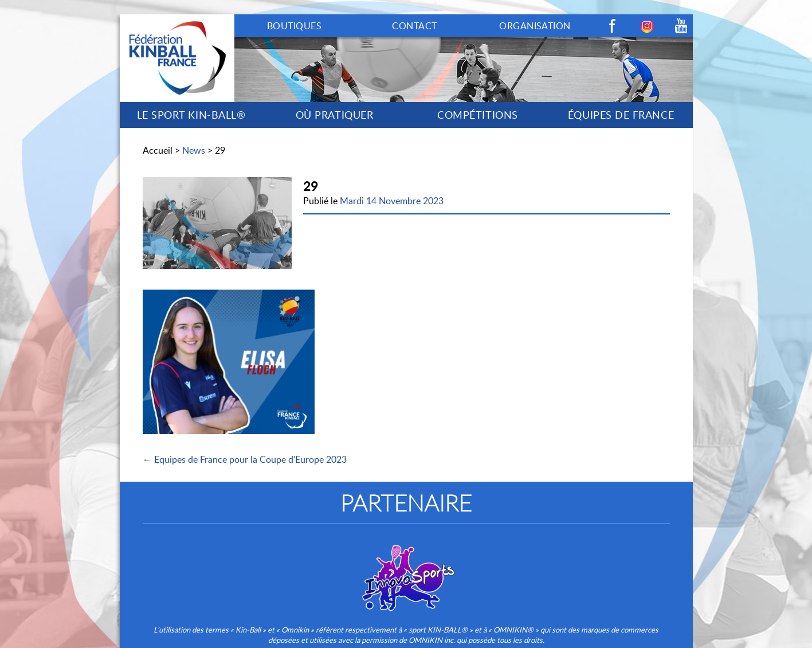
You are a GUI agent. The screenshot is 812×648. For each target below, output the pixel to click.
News (194, 150)
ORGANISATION (535, 26)
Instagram (647, 26)
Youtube (681, 26)
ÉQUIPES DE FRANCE (621, 115)
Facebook (613, 26)
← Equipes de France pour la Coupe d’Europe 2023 (245, 459)
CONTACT (414, 26)
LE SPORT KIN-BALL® (191, 115)
